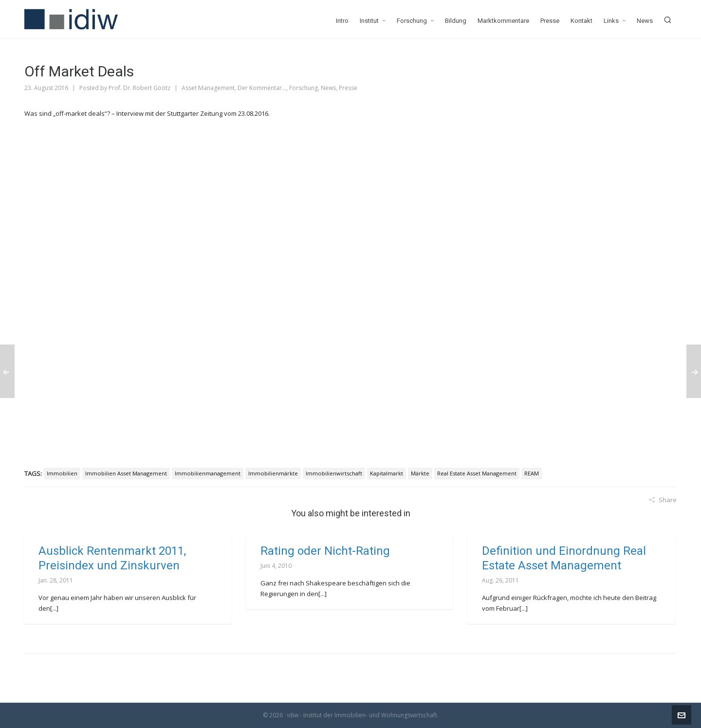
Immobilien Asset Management (126, 473)
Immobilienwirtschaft (334, 473)
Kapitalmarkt (387, 473)
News (328, 88)
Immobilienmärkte (273, 473)
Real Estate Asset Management (477, 473)
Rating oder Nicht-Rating (325, 551)
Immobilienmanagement (208, 473)
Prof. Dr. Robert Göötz (139, 88)
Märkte (420, 473)
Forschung (304, 88)
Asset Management (208, 88)
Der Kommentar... (262, 88)
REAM (532, 473)
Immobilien (62, 473)
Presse (348, 88)
